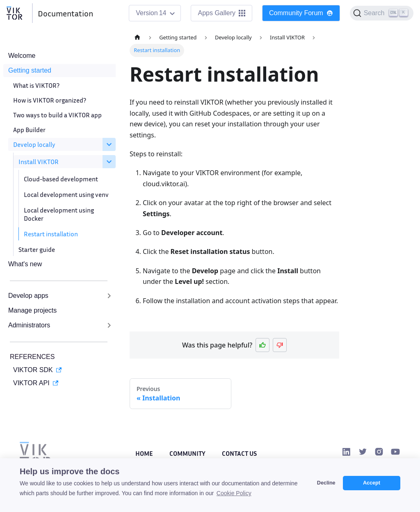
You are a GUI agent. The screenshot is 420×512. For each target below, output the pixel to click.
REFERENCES (32, 357)
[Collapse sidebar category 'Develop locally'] (109, 144)
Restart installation (51, 234)
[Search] (382, 13)
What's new (25, 264)
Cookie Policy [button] (234, 493)
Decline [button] (326, 483)
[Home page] (137, 38)
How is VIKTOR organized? (50, 100)
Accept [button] (372, 483)
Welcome (22, 56)
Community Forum (301, 13)
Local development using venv (66, 194)
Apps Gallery (221, 13)
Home (144, 453)
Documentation (65, 13)
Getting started (30, 70)
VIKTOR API (31, 383)
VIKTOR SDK (33, 370)
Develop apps (28, 296)
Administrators (29, 325)
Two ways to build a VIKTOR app (57, 115)
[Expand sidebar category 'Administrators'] (109, 325)
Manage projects (32, 310)
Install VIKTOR (39, 162)
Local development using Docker (59, 214)
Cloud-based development (61, 179)
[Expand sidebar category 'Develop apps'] (109, 296)
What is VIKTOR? (36, 85)
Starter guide (37, 249)
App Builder (29, 130)
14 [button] (163, 13)
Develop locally (34, 144)
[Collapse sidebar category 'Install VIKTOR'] (109, 162)
